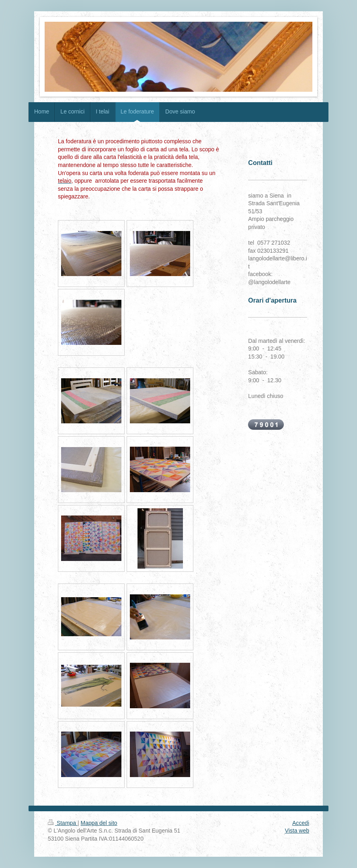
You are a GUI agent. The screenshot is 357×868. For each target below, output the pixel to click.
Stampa (63, 823)
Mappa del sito (99, 823)
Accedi (301, 823)
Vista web (297, 831)
